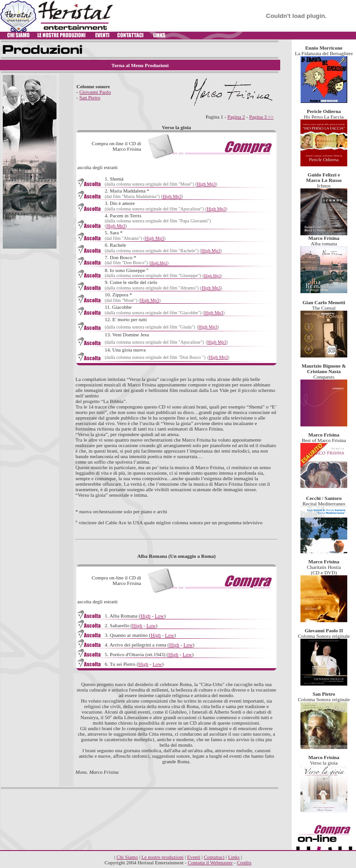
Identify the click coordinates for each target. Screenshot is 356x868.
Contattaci (214, 857)
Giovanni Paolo (95, 92)
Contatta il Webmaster (210, 862)
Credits (244, 862)
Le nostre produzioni (163, 857)
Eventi (194, 857)
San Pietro (90, 97)
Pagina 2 (236, 117)
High (146, 616)
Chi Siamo (127, 857)
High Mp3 (206, 184)
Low (159, 616)
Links (234, 857)
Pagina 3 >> (261, 117)
